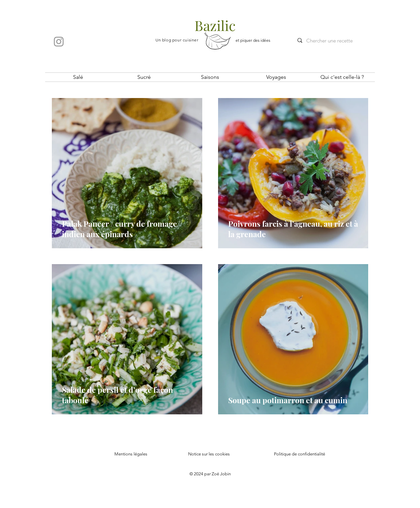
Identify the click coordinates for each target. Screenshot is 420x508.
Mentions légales (131, 454)
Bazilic (215, 25)
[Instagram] (59, 42)
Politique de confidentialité (300, 454)
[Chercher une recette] (334, 40)
